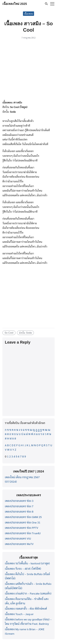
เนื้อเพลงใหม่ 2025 (15, 4)
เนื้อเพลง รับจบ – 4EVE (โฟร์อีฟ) (23, 569)
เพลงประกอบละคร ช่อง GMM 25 (23, 517)
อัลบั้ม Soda (25, 333)
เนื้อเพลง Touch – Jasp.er (19, 614)
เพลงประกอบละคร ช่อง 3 (19, 501)
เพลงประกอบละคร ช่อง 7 (19, 506)
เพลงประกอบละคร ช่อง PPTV (22, 528)
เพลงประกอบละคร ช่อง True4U (23, 533)
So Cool (9, 333)
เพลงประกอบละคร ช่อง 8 (19, 511)
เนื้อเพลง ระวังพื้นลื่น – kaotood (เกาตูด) (27, 563)
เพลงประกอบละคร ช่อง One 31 (23, 522)
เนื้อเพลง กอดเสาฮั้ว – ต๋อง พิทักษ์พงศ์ (26, 608)
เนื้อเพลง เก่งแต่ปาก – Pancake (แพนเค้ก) (28, 593)
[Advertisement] (28, 70)
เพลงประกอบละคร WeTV (19, 544)
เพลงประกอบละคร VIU (18, 538)
